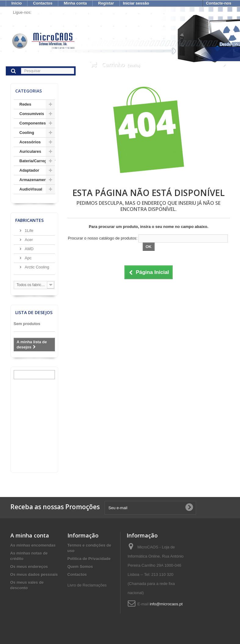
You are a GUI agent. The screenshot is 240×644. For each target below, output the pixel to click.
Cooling (27, 133)
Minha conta (75, 3)
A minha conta (30, 535)
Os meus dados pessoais (34, 574)
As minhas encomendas (33, 545)
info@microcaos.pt (166, 604)
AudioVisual (31, 189)
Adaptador (29, 170)
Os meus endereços (29, 567)
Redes (25, 104)
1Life (29, 231)
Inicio (17, 3)
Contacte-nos (219, 3)
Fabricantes (29, 220)
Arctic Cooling (37, 267)
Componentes (33, 123)
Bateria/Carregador (37, 161)
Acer (28, 240)
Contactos (43, 3)
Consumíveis (32, 114)
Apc (28, 258)
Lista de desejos (34, 312)
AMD (29, 249)
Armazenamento (35, 180)
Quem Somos (80, 567)
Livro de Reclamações (87, 585)
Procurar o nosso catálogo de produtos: (103, 238)
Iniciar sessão (136, 3)
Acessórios (30, 142)
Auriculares (30, 151)
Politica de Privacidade (89, 559)
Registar (106, 3)
